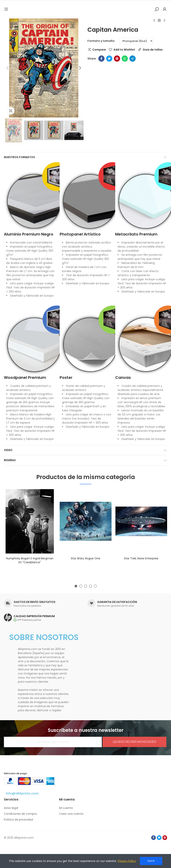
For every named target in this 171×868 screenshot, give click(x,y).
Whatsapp (125, 59)
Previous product (154, 20)
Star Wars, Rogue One (85, 558)
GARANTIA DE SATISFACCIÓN (117, 602)
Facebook (101, 59)
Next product (164, 20)
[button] (8, 68)
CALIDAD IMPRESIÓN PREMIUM (34, 616)
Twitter (109, 59)
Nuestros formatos (19, 157)
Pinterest (117, 59)
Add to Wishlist (124, 50)
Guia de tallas (153, 50)
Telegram (133, 59)
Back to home (159, 20)
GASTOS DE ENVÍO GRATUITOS (34, 602)
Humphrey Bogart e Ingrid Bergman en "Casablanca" (30, 560)
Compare (99, 50)
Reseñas (10, 460)
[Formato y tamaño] (136, 41)
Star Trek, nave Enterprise (141, 558)
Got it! (151, 861)
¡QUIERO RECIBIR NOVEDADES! (134, 742)
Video (8, 450)
